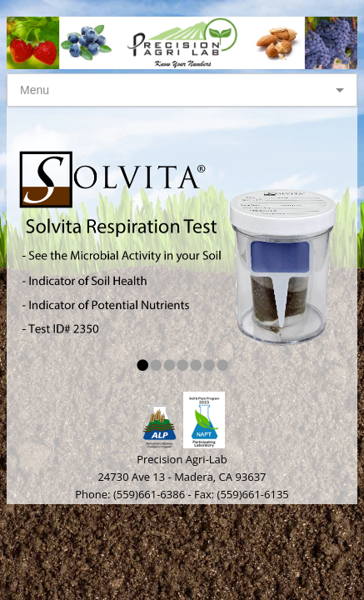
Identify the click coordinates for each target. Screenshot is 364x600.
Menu (35, 90)
